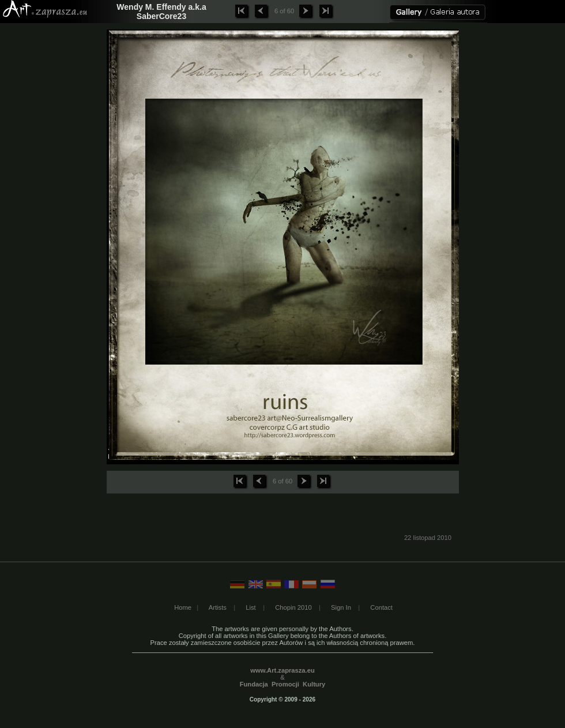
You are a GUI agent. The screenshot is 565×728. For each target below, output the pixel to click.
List (251, 607)
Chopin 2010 (293, 607)
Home (183, 607)
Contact (381, 607)
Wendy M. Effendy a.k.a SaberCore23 (161, 12)
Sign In (341, 607)
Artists (218, 607)
